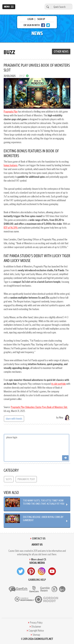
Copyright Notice (36, 631)
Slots (9, 479)
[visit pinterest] (31, 571)
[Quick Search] (61, 7)
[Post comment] (65, 458)
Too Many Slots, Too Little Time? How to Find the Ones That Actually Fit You (44, 502)
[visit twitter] (21, 571)
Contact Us (39, 538)
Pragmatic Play (11, 111)
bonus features (11, 165)
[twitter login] (48, 25)
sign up (41, 19)
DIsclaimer (36, 627)
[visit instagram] (42, 571)
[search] (47, 7)
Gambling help (37, 580)
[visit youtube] (52, 571)
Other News (61, 51)
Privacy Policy (36, 623)
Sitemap (36, 635)
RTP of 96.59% (11, 228)
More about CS (39, 559)
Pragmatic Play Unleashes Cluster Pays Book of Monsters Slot (39, 407)
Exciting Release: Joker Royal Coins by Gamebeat (43, 519)
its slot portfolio (59, 384)
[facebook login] (43, 25)
